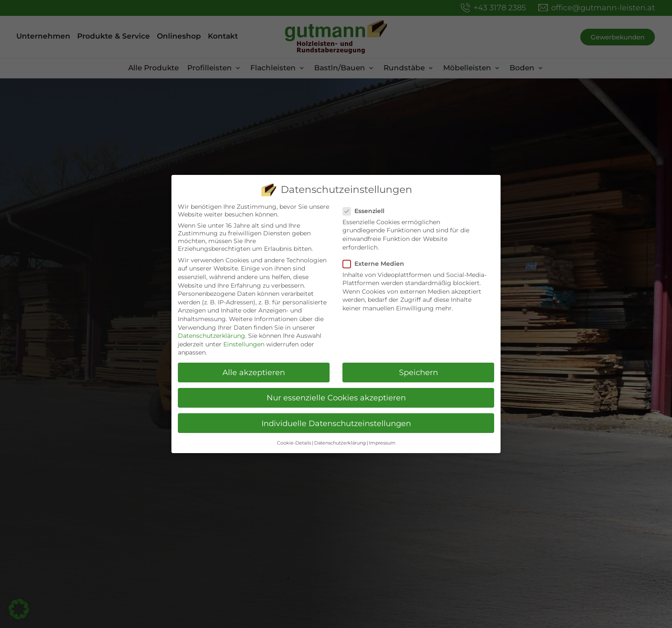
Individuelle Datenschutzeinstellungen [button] (336, 423)
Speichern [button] (418, 372)
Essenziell (366, 211)
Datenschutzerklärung (211, 336)
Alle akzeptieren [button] (254, 372)
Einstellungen (244, 344)
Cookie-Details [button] (294, 443)
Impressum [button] (382, 443)
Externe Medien (376, 264)
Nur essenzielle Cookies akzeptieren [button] (336, 398)
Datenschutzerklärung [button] (340, 443)
